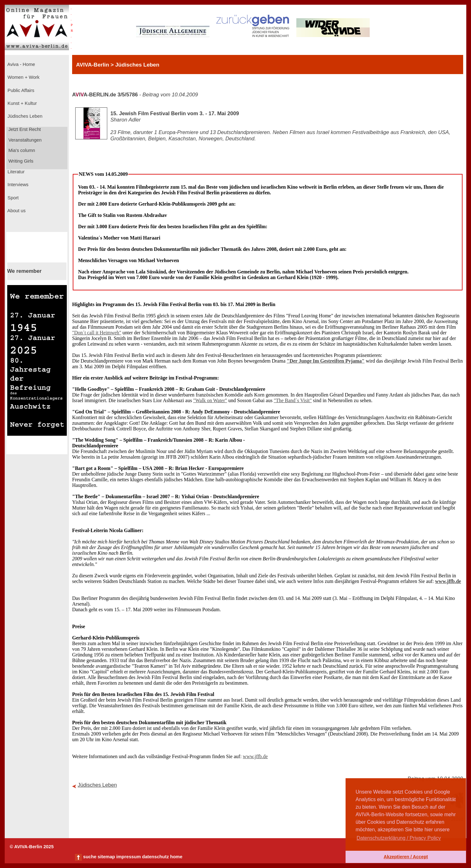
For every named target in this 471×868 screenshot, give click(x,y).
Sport (12, 198)
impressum (129, 857)
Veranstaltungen (24, 140)
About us (16, 211)
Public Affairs (20, 90)
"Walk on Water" (210, 400)
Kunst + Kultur (21, 103)
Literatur (15, 172)
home (176, 857)
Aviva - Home (21, 64)
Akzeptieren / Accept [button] (406, 857)
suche (90, 857)
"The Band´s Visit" (293, 400)
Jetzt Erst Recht (24, 129)
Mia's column (21, 150)
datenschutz (156, 857)
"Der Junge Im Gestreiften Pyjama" (325, 361)
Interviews (17, 185)
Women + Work (23, 77)
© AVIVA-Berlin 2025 (32, 847)
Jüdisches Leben (24, 116)
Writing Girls (20, 161)
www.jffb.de (448, 581)
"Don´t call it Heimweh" (97, 333)
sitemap (106, 857)
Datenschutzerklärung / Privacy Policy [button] (399, 838)
